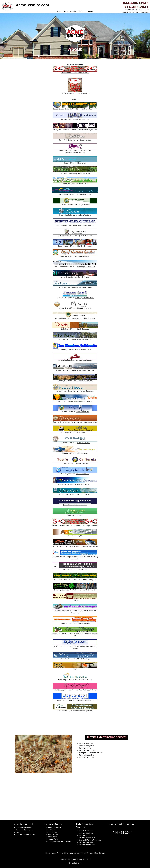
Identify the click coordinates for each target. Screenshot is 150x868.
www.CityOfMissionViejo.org (84, 370)
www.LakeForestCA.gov (84, 287)
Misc (96, 853)
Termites (74, 11)
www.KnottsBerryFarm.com (75, 153)
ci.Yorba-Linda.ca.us (84, 494)
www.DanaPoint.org (83, 215)
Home (60, 11)
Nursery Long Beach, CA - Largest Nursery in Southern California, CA (75, 633)
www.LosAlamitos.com (84, 360)
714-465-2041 (122, 833)
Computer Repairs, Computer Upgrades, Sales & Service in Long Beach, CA (75, 556)
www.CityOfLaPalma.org (83, 339)
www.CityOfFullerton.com (83, 236)
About (66, 11)
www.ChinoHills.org (83, 173)
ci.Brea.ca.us (81, 163)
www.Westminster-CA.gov (84, 484)
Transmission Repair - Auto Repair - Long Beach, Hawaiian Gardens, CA (75, 610)
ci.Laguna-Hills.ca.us (84, 308)
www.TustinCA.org (82, 463)
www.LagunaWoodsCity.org (85, 318)
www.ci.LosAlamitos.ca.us (84, 350)
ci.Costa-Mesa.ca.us (84, 194)
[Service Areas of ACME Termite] (75, 801)
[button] (7, 6)
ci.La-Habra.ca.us (83, 329)
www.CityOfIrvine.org (82, 277)
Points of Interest (87, 853)
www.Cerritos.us (82, 184)
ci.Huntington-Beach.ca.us (86, 267)
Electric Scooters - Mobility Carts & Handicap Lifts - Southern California (75, 645)
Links (66, 853)
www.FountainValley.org (85, 225)
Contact (90, 11)
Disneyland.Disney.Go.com (87, 130)
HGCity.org (86, 256)
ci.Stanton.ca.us (82, 453)
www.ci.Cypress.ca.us (82, 205)
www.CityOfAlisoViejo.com (83, 381)
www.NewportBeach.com (85, 391)
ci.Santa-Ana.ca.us (83, 432)
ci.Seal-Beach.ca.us (83, 443)
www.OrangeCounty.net (88, 109)
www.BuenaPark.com (84, 140)
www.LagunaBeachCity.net (85, 298)
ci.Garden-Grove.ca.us (84, 246)
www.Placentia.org (83, 412)
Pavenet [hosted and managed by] (88, 859)
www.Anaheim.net (83, 119)
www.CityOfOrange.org (85, 401)
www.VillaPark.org (83, 474)
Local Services (74, 853)
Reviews (82, 11)
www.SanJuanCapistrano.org (87, 422)
